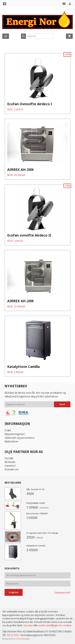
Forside (9, 458)
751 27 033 (13, 635)
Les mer (29, 625)
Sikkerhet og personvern (19, 438)
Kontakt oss (12, 469)
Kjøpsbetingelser (15, 434)
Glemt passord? (62, 593)
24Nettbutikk (23, 639)
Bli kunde (10, 462)
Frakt (8, 430)
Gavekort (10, 466)
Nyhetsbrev (11, 442)
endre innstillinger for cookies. (55, 625)
